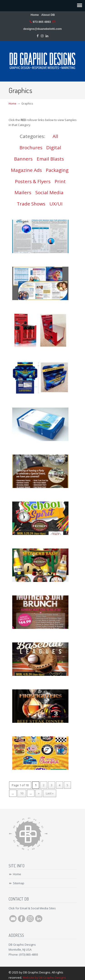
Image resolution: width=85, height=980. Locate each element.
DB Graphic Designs (43, 59)
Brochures (31, 147)
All (55, 136)
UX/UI (56, 204)
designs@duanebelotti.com (42, 29)
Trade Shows (31, 204)
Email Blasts (50, 159)
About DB (48, 15)
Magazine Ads (26, 170)
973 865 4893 (42, 22)
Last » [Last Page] (50, 793)
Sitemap (19, 883)
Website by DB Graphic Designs (44, 978)
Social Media (49, 192)
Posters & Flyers (33, 181)
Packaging (57, 170)
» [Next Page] (39, 793)
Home (35, 15)
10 (22, 793)
